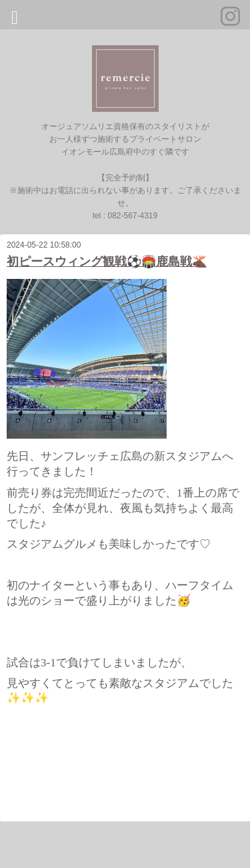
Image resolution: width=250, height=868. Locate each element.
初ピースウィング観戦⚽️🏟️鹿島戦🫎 (107, 262)
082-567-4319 (132, 216)
